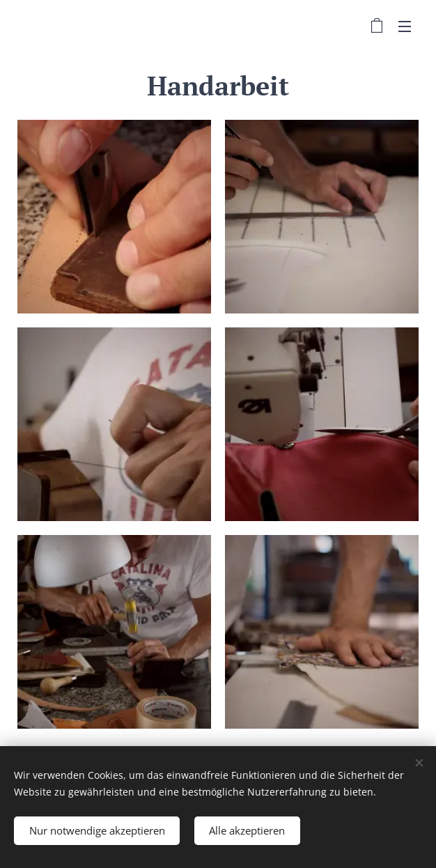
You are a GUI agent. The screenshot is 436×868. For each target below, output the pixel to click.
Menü (405, 26)
